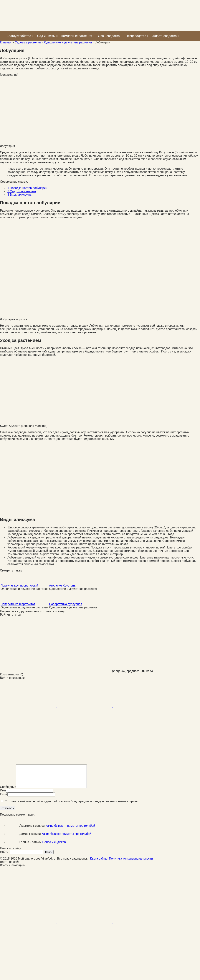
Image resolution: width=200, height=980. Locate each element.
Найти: (5, 856)
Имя (3, 795)
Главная (6, 42)
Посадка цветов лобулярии (27, 188)
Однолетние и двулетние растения (68, 42)
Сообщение (8, 791)
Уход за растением (22, 191)
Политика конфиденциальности (131, 863)
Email (4, 799)
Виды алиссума (19, 195)
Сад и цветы (47, 36)
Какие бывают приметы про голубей (70, 830)
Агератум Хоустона (62, 585)
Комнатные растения (78, 36)
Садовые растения (28, 42)
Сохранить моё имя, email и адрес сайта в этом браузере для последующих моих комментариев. (71, 806)
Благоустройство (20, 36)
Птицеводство (137, 36)
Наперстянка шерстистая (18, 604)
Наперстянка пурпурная (66, 604)
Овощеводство (110, 36)
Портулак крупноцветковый (19, 585)
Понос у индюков (54, 846)
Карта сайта (98, 863)
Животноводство (166, 36)
